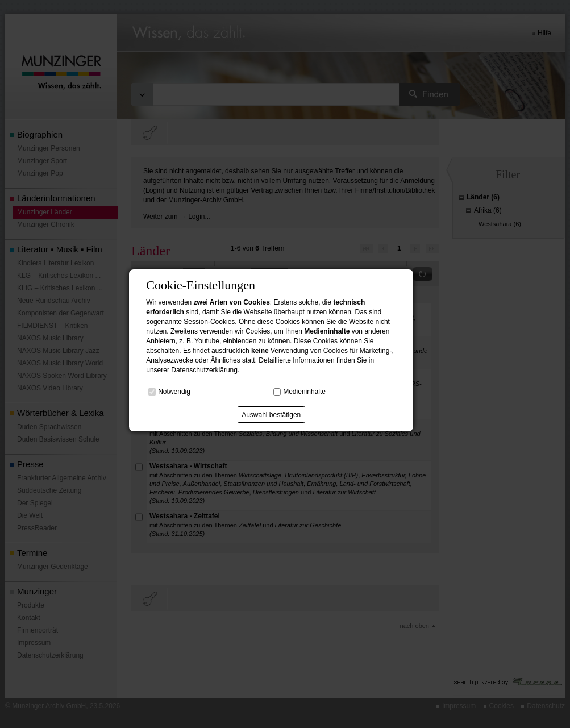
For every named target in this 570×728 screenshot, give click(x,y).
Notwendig (174, 392)
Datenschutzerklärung (204, 370)
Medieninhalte (304, 392)
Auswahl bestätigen (271, 415)
